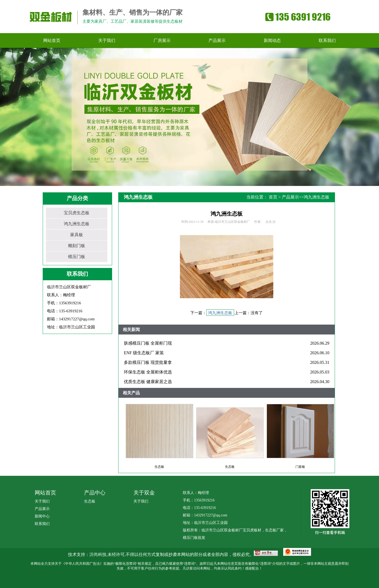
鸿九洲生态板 (77, 224)
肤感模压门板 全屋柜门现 (148, 343)
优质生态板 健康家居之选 (148, 382)
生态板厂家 (274, 530)
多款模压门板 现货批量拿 (148, 362)
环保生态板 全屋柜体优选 (148, 372)
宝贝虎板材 (252, 530)
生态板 (90, 501)
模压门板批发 (194, 538)
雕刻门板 (77, 246)
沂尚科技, (98, 554)
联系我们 (42, 524)
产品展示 (290, 197)
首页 (273, 197)
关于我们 (42, 501)
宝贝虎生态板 (77, 213)
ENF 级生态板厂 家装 (144, 353)
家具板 (77, 235)
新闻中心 (42, 516)
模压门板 (77, 257)
